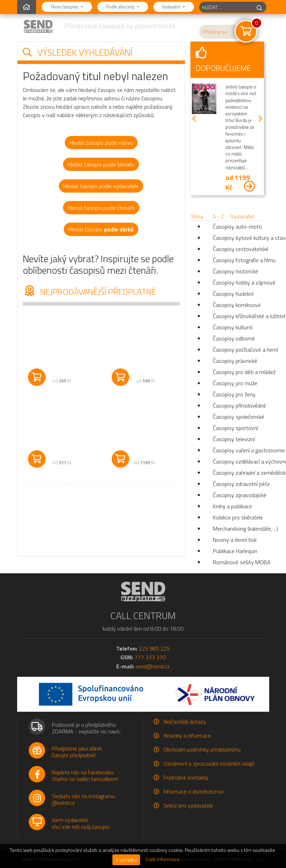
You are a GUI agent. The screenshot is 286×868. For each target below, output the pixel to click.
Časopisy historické (235, 271)
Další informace (163, 859)
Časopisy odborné (234, 338)
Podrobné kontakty (186, 777)
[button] (194, 119)
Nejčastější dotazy (185, 722)
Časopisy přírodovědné (238, 406)
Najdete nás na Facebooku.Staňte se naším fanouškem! (85, 776)
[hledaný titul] (226, 7)
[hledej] (259, 7)
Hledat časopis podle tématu (101, 164)
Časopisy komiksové (237, 305)
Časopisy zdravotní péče (238, 484)
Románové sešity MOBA (238, 562)
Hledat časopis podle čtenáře (101, 208)
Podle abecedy (121, 7)
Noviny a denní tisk (235, 540)
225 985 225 (154, 648)
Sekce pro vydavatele (188, 805)
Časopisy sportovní (235, 428)
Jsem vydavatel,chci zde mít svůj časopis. (81, 823)
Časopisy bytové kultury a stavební (238, 238)
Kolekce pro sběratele (238, 517)
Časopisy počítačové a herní (238, 350)
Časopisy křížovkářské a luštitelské (238, 316)
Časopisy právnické (235, 361)
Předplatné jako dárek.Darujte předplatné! (77, 752)
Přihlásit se (215, 32)
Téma (197, 216)
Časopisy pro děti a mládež (238, 372)
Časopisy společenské (238, 417)
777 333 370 (150, 657)
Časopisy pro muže (235, 383)
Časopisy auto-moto (237, 227)
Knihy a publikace (232, 506)
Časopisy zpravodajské (238, 495)
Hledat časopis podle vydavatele (101, 186)
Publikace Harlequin (235, 551)
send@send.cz (153, 666)
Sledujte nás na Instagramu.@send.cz (84, 799)
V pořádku (126, 860)
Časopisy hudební (233, 294)
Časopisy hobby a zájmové (238, 282)
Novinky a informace (187, 736)
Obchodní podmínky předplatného (202, 749)
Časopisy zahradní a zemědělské (238, 473)
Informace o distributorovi (194, 791)
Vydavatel (172, 7)
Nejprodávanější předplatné (89, 292)
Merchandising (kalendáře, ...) (238, 529)
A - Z (218, 216)
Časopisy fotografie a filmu (238, 260)
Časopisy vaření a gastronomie (238, 450)
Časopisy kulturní (233, 327)
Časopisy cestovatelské (238, 249)
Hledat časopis (101, 229)
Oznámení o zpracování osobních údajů (209, 763)
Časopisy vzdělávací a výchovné (238, 461)
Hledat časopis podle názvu (101, 143)
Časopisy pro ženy (234, 394)
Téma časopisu (65, 7)
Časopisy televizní (234, 439)
